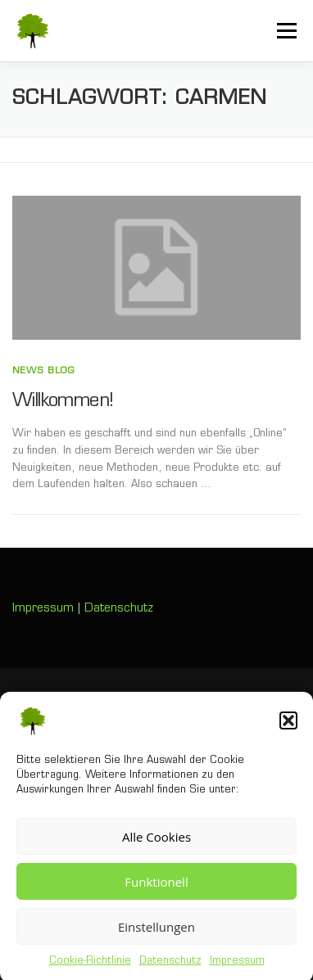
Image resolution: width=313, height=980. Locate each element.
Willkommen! (63, 402)
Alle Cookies (156, 844)
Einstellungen (156, 934)
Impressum (237, 969)
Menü (286, 30)
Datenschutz (170, 969)
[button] (288, 729)
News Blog (43, 371)
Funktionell (156, 889)
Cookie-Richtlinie (90, 969)
